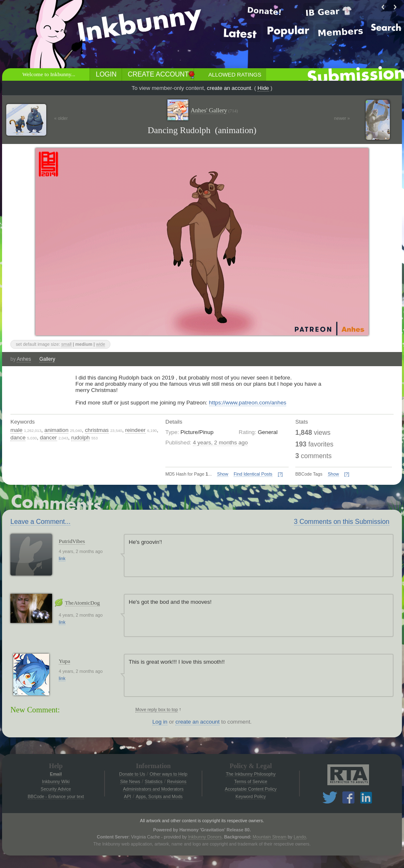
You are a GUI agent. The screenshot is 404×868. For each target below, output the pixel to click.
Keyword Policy (251, 796)
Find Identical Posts (253, 474)
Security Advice (56, 789)
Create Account (158, 74)
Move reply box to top (157, 709)
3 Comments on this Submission (342, 522)
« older (61, 118)
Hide (263, 88)
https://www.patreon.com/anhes (248, 403)
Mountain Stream (270, 837)
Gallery (47, 359)
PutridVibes (72, 541)
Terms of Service (251, 781)
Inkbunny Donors (205, 837)
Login (106, 74)
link (62, 558)
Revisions (177, 781)
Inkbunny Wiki (56, 781)
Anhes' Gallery (214, 110)
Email (56, 774)
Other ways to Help (168, 774)
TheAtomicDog (82, 603)
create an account (229, 88)
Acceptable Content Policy (251, 789)
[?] (280, 474)
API (128, 796)
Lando (300, 837)
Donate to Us (132, 774)
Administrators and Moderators (153, 789)
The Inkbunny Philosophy (251, 774)
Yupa (64, 661)
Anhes (24, 359)
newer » (342, 118)
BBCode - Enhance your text (56, 796)
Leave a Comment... (40, 522)
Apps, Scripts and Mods (159, 796)
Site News (130, 781)
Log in (160, 722)
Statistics (154, 781)
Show (223, 474)
